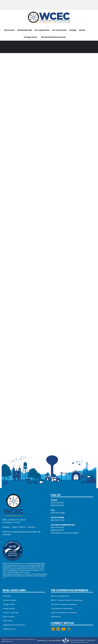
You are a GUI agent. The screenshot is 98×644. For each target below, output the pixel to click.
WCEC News (7, 621)
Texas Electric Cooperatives (62, 608)
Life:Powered (56, 617)
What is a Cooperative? (60, 596)
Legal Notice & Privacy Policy (14, 625)
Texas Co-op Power (10, 613)
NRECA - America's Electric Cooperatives (66, 600)
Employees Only (9, 629)
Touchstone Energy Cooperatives (64, 604)
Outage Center (30, 37)
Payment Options (9, 600)
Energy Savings (8, 608)
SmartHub (6, 596)
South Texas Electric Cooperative (64, 613)
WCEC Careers (8, 617)
